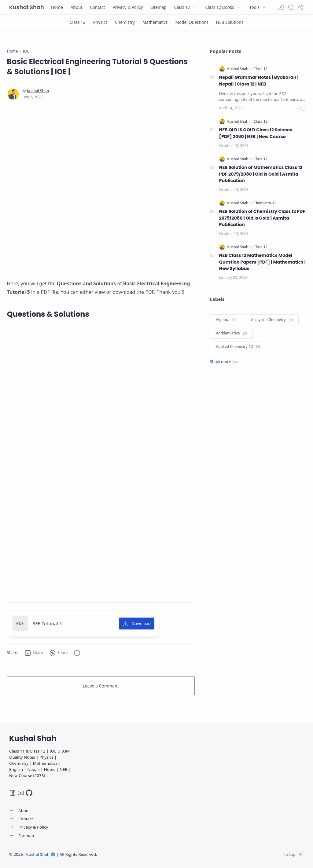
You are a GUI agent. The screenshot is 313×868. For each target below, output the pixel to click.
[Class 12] (78, 22)
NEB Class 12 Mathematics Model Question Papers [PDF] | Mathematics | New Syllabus (262, 262)
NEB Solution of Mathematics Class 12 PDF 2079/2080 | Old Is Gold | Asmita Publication (261, 174)
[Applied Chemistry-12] (238, 347)
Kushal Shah (27, 7)
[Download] (137, 624)
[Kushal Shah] (38, 91)
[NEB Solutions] (230, 22)
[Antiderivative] (232, 333)
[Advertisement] (101, 181)
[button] (281, 7)
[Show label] (224, 362)
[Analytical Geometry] (272, 320)
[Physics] (100, 22)
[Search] (291, 7)
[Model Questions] (192, 22)
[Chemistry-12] (265, 203)
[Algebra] (226, 320)
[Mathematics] (155, 22)
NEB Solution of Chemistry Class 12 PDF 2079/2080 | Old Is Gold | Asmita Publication (262, 218)
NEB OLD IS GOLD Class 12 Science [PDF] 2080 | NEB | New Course (256, 133)
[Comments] (301, 108)
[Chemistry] (125, 22)
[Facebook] (13, 793)
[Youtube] (21, 793)
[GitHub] (29, 793)
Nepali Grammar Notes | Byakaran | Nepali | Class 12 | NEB (259, 81)
